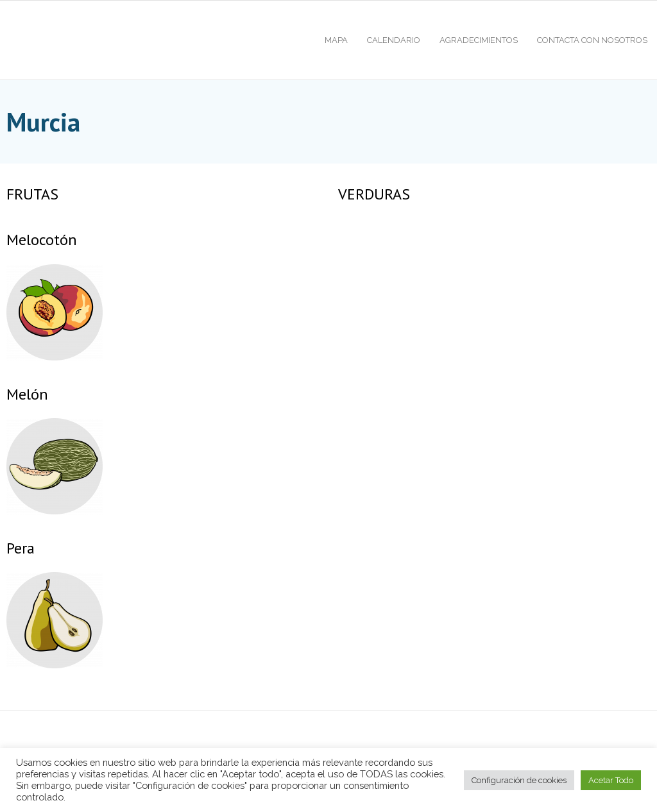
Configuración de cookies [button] (519, 780)
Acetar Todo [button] (611, 780)
